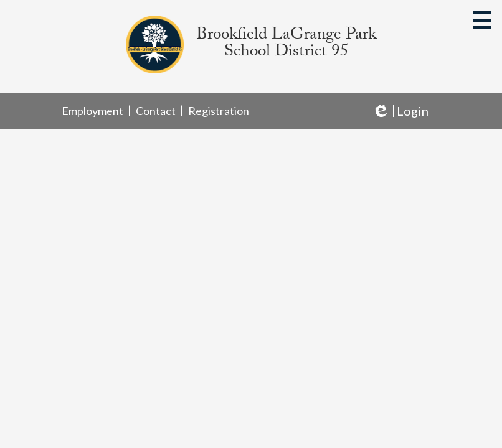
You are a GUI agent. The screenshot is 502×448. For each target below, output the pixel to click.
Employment (92, 111)
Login (400, 111)
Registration (219, 111)
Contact (156, 111)
